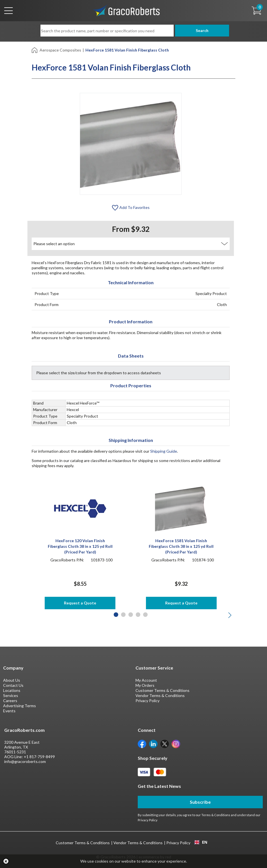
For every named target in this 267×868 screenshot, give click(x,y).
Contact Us (13, 685)
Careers (10, 701)
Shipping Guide (164, 451)
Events (9, 711)
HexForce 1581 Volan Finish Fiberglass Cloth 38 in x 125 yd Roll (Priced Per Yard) (181, 546)
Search (200, 30)
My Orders (145, 685)
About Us (12, 680)
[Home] (35, 50)
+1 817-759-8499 (39, 757)
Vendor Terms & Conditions (160, 695)
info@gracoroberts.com (25, 761)
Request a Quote (80, 603)
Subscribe (200, 802)
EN (201, 842)
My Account (146, 680)
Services (11, 695)
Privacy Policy (148, 701)
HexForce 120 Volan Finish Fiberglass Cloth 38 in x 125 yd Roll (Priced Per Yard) (80, 546)
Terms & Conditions (216, 815)
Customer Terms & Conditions (162, 690)
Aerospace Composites (60, 50)
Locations (12, 690)
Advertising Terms (20, 706)
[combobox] (201, 842)
